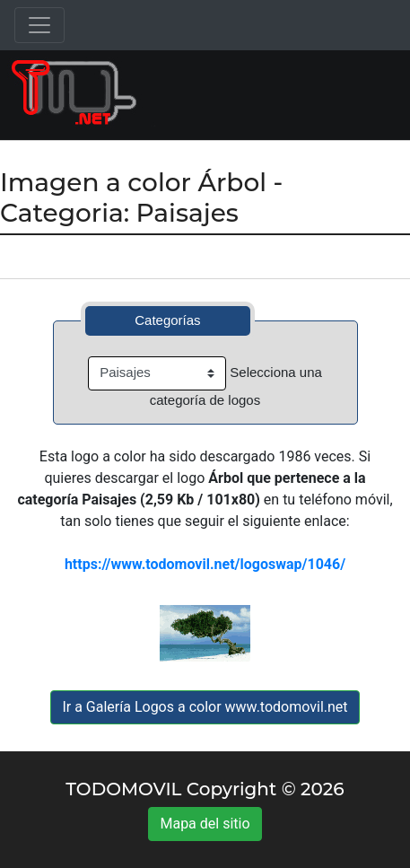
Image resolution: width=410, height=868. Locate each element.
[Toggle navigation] (39, 25)
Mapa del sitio (205, 824)
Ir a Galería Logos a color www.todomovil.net (205, 707)
